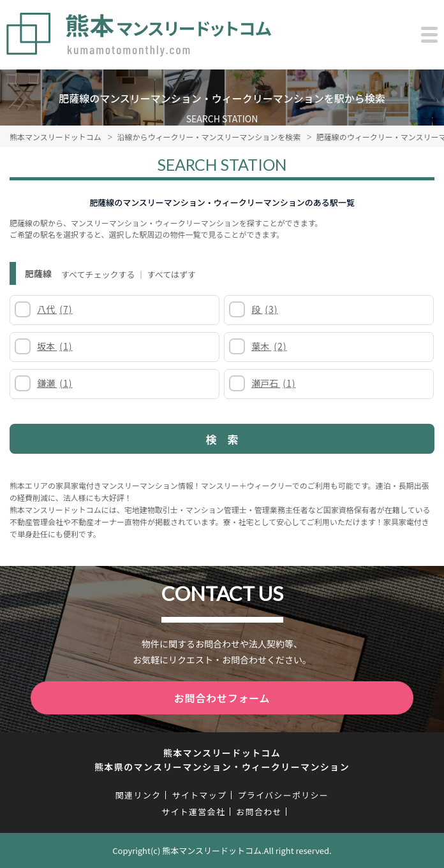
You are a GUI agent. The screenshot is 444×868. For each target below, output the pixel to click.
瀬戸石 (273, 383)
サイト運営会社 (193, 812)
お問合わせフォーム (222, 698)
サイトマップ (199, 795)
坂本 (55, 346)
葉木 (269, 346)
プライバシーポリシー (283, 795)
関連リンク (138, 795)
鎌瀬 (55, 383)
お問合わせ (259, 812)
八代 (55, 309)
